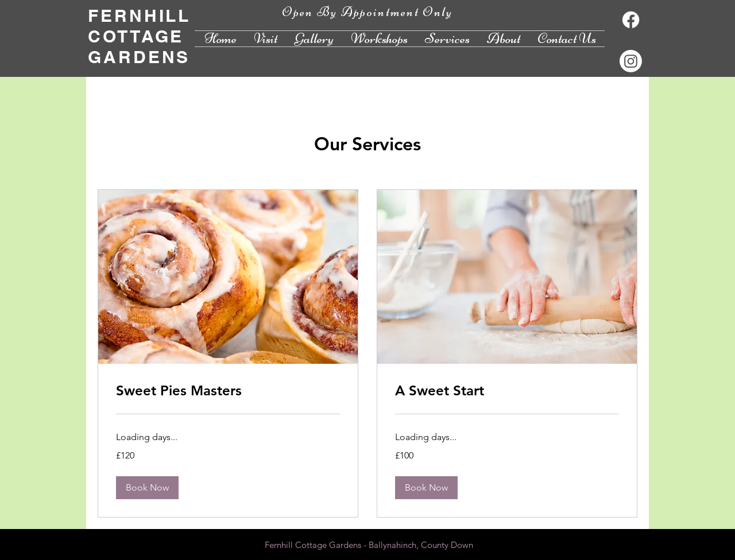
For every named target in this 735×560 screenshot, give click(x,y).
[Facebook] (631, 20)
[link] (228, 391)
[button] (147, 488)
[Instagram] (631, 61)
